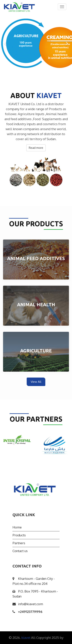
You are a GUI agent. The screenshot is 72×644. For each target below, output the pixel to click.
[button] (5, 43)
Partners (19, 543)
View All (36, 382)
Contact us (20, 551)
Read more (36, 148)
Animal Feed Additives (36, 258)
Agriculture (36, 351)
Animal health (36, 305)
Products (19, 535)
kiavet (26, 638)
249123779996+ (30, 612)
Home (17, 527)
